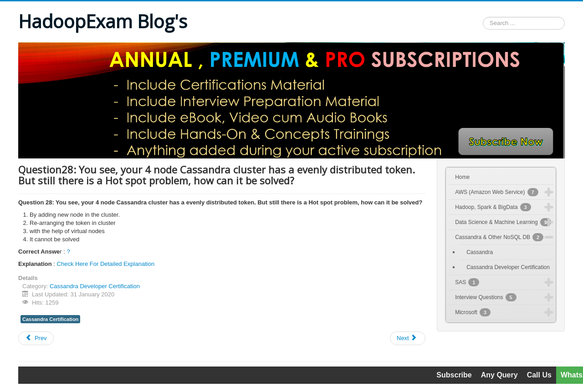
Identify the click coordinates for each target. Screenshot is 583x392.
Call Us (539, 375)
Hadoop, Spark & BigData (493, 207)
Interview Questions (486, 297)
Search (483, 23)
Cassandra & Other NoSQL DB (499, 237)
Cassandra (480, 252)
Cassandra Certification (50, 319)
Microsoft (473, 312)
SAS (467, 282)
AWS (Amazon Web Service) (496, 192)
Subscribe (454, 375)
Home (462, 177)
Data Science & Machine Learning (503, 222)
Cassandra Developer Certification (95, 286)
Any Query (499, 375)
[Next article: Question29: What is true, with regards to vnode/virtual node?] (408, 338)
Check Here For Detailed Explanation (106, 264)
